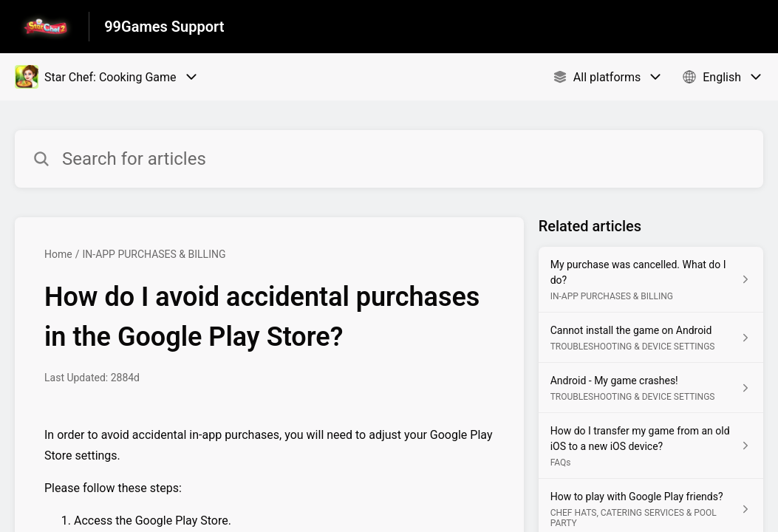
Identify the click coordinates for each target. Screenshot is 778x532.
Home (58, 254)
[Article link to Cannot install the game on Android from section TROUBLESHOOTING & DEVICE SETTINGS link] (651, 338)
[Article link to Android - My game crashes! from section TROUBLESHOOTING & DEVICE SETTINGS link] (651, 388)
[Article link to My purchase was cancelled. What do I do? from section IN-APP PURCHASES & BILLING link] (651, 280)
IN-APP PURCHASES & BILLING (154, 254)
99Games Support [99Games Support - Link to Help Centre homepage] (164, 27)
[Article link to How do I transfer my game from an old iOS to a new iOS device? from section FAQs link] (651, 446)
